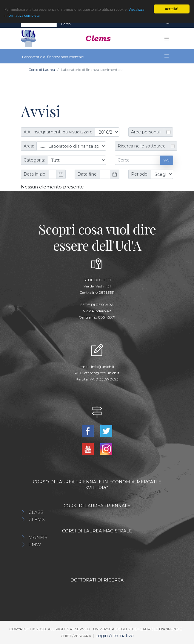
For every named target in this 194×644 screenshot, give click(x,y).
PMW (35, 545)
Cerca (66, 23)
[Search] (39, 24)
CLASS (36, 512)
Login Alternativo (114, 635)
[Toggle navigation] (167, 24)
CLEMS (37, 519)
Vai (167, 160)
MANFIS (38, 537)
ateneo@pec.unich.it (102, 373)
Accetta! (171, 9)
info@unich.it (103, 367)
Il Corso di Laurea (40, 70)
